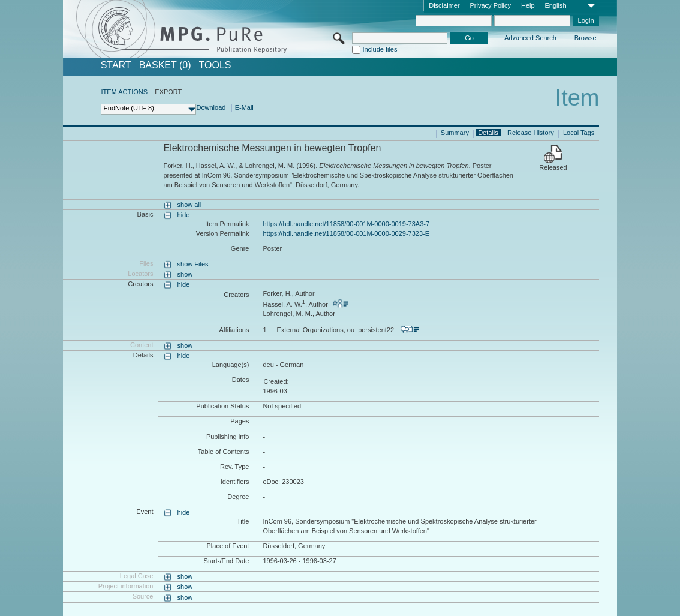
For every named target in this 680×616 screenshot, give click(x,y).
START (116, 65)
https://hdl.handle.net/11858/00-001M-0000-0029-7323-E (346, 233)
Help (528, 5)
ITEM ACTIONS (124, 92)
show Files (193, 264)
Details (488, 133)
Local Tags (579, 133)
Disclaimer (444, 5)
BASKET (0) (165, 65)
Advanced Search (530, 38)
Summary (455, 133)
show (185, 274)
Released (553, 167)
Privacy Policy (491, 5)
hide (184, 215)
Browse (586, 38)
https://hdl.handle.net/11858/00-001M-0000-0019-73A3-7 (346, 224)
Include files (380, 49)
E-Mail (244, 107)
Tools (215, 65)
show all (189, 205)
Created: (276, 381)
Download (211, 107)
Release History (531, 133)
